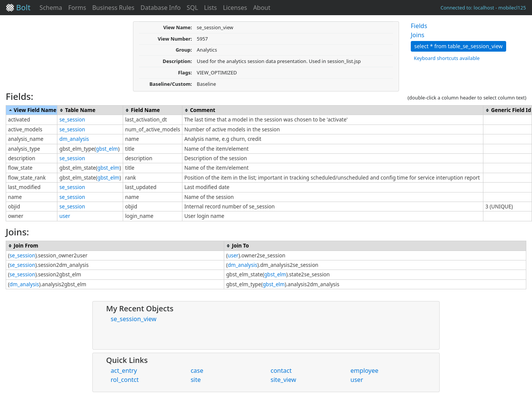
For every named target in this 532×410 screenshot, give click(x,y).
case (197, 371)
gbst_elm (107, 149)
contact (281, 371)
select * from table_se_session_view (458, 46)
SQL (192, 8)
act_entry (124, 371)
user (65, 216)
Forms (77, 8)
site (196, 380)
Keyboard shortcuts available (447, 58)
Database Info (161, 8)
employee (364, 371)
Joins (418, 35)
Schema (51, 8)
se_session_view (133, 319)
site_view (283, 380)
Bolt (18, 7)
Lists (211, 8)
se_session (72, 119)
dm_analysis (74, 139)
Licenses (235, 8)
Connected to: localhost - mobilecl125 (483, 8)
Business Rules (113, 8)
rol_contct (125, 380)
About (262, 8)
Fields (419, 26)
